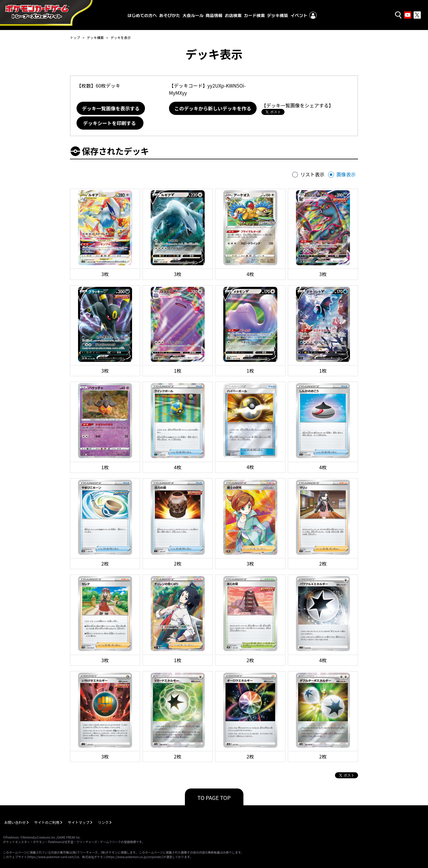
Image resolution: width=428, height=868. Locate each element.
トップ (75, 38)
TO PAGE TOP (214, 797)
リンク (103, 822)
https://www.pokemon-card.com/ (51, 857)
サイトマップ (79, 822)
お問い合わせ (15, 822)
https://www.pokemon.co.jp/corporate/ (135, 857)
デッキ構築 (95, 38)
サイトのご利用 (47, 822)
